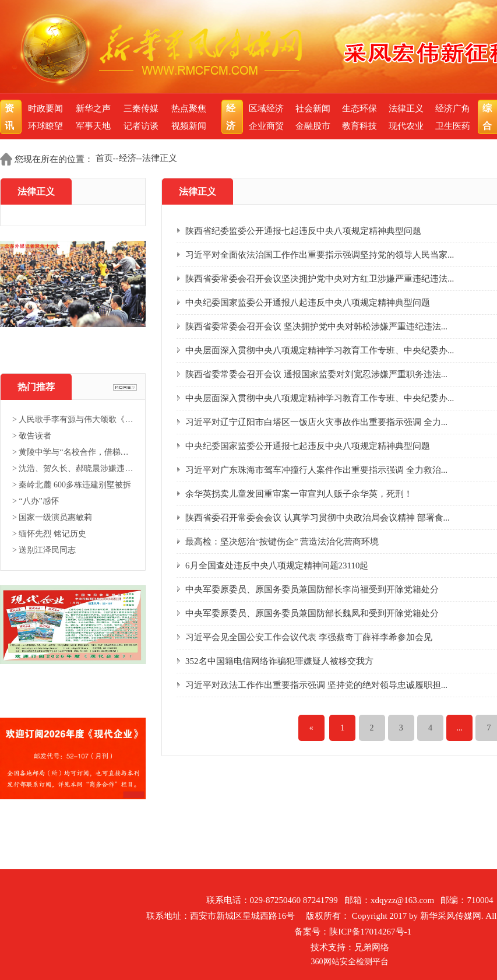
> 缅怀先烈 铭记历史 (49, 534)
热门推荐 (36, 387)
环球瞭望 (45, 126)
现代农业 (406, 126)
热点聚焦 (189, 108)
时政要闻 (45, 108)
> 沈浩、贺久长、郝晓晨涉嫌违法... (73, 468)
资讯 (11, 117)
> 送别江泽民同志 (44, 550)
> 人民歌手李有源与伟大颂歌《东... (73, 419)
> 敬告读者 (32, 436)
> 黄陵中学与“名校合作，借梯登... (73, 452)
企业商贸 (266, 126)
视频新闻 (189, 126)
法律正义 (406, 108)
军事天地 (93, 126)
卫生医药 (453, 126)
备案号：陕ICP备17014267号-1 (353, 932)
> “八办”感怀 (36, 501)
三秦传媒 (141, 108)
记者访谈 (141, 126)
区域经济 (266, 108)
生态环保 (359, 108)
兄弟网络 (372, 947)
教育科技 (359, 126)
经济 (232, 117)
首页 (104, 158)
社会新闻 (313, 108)
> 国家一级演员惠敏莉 (52, 517)
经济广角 (453, 108)
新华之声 (93, 108)
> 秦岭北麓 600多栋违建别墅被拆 (72, 485)
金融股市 (313, 126)
